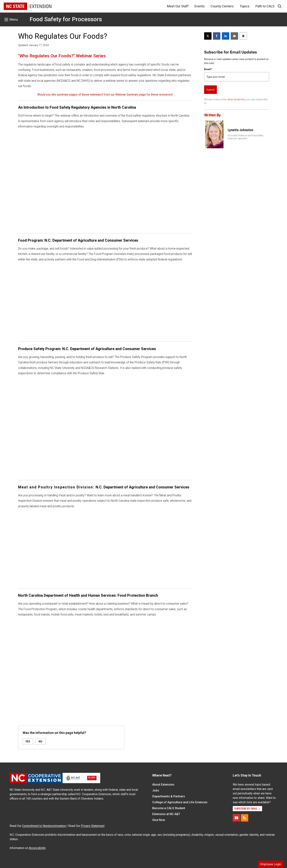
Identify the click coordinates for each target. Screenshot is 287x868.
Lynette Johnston (240, 130)
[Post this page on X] (208, 36)
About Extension (163, 785)
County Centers (222, 6)
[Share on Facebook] (217, 36)
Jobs (156, 790)
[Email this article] (234, 36)
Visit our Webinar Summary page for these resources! (139, 95)
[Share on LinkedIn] (226, 36)
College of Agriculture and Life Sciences (180, 802)
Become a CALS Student (169, 808)
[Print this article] (243, 36)
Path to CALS (265, 6)
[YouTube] (236, 818)
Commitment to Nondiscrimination (44, 826)
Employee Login (271, 864)
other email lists (236, 99)
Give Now (159, 820)
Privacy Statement (93, 826)
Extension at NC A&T (166, 814)
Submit (210, 90)
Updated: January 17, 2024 (33, 45)
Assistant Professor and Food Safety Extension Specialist (246, 137)
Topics (245, 6)
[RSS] (245, 818)
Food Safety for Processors (66, 19)
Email (208, 69)
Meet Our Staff (178, 6)
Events (200, 6)
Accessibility (37, 848)
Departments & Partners (169, 796)
